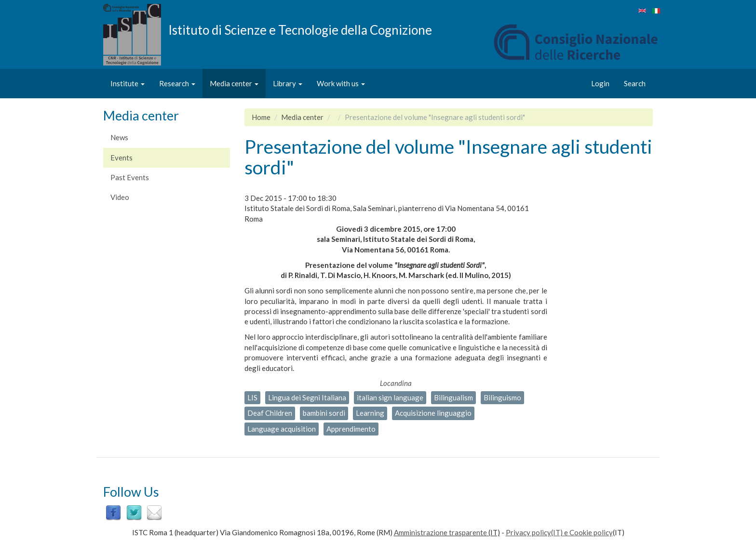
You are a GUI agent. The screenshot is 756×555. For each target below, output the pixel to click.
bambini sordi (324, 413)
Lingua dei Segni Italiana (307, 397)
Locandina (396, 383)
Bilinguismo (502, 397)
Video (120, 197)
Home (261, 117)
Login (600, 83)
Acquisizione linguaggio (433, 413)
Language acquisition (282, 429)
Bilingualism (453, 397)
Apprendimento (351, 429)
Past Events (130, 177)
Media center (234, 83)
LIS (252, 397)
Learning (370, 413)
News (119, 137)
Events (121, 158)
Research (177, 83)
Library (288, 83)
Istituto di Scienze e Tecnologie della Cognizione (300, 29)
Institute (128, 83)
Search (635, 83)
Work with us (341, 83)
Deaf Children (270, 413)
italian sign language (390, 397)
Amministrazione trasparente (440, 532)
